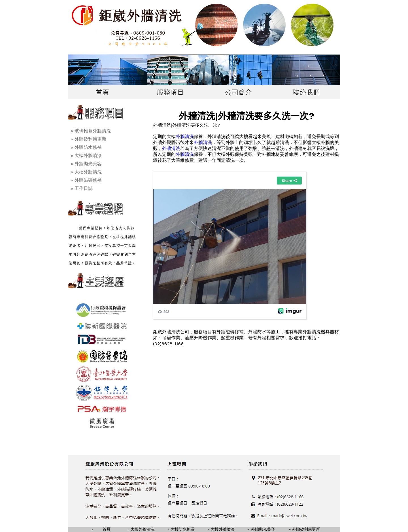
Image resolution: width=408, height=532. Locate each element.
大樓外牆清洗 (88, 172)
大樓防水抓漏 (183, 529)
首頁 (107, 529)
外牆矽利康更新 (90, 139)
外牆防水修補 (88, 147)
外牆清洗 (185, 136)
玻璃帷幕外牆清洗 (93, 131)
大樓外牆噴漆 (88, 155)
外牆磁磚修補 (88, 180)
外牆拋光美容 (88, 164)
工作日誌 (84, 188)
